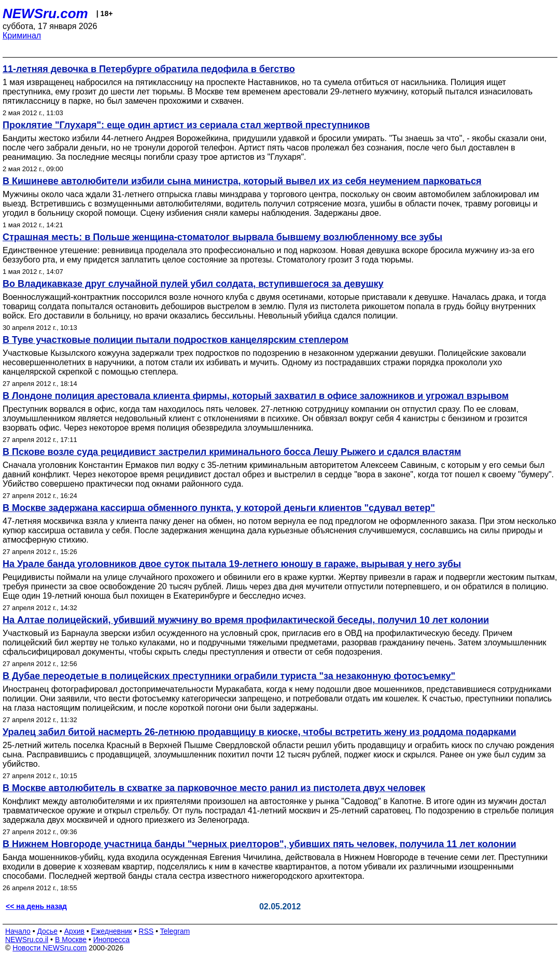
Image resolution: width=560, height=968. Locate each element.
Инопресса (112, 939)
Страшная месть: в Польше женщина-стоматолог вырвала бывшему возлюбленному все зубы (222, 237)
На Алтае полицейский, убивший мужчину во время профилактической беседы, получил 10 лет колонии (246, 620)
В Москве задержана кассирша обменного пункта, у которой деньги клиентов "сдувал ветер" (219, 508)
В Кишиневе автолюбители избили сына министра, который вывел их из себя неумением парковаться (242, 181)
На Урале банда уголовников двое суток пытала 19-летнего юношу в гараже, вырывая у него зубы (232, 564)
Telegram (175, 931)
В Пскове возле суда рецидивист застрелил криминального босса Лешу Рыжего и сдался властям (232, 452)
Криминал (22, 36)
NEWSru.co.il (27, 939)
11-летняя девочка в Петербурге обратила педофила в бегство (149, 69)
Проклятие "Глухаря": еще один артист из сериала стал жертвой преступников (186, 125)
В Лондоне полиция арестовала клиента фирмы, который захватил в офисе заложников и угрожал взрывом (256, 396)
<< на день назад (36, 906)
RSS (146, 931)
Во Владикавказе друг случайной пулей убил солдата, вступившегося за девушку (193, 284)
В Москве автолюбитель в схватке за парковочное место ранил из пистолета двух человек (214, 788)
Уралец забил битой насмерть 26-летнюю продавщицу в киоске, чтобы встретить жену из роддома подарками (259, 732)
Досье (47, 931)
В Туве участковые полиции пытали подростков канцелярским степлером (176, 340)
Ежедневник (112, 931)
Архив (74, 931)
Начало (18, 931)
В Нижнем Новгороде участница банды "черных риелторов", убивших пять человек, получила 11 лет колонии (260, 844)
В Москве (71, 939)
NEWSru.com (45, 13)
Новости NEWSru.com (50, 948)
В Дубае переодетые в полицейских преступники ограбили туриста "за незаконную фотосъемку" (229, 676)
